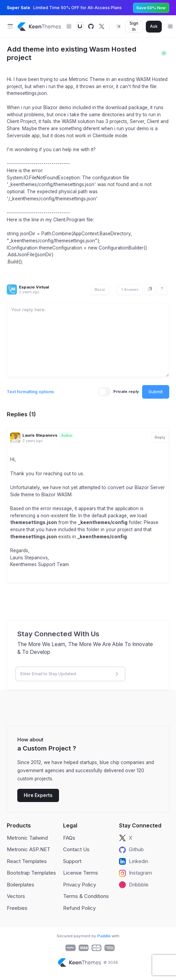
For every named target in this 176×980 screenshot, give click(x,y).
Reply (160, 437)
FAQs (69, 838)
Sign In (134, 26)
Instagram (135, 873)
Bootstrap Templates (31, 873)
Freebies (17, 908)
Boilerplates (21, 885)
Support (72, 861)
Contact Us (76, 849)
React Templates (27, 861)
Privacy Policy (80, 885)
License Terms (81, 873)
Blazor (100, 289)
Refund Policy (79, 908)
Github (131, 849)
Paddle (104, 936)
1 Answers (130, 289)
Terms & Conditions (86, 896)
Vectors (16, 896)
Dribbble (134, 885)
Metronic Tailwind (27, 838)
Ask (154, 26)
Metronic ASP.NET (28, 849)
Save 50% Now (151, 8)
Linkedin (134, 861)
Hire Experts (38, 795)
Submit (156, 392)
